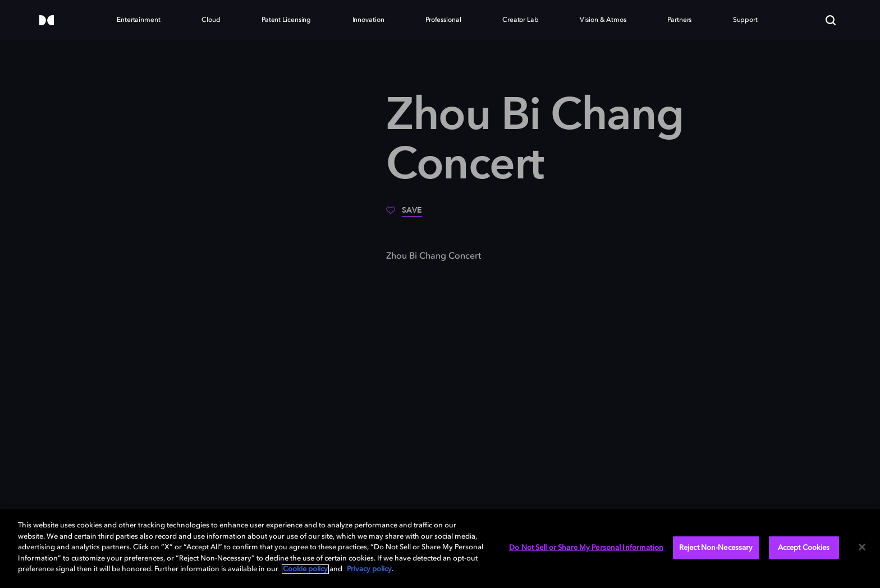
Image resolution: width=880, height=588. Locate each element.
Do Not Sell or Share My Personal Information (586, 547)
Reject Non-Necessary (716, 547)
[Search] (831, 20)
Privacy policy (369, 569)
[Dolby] (47, 21)
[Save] (404, 214)
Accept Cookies (804, 547)
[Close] (862, 547)
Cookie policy (305, 569)
